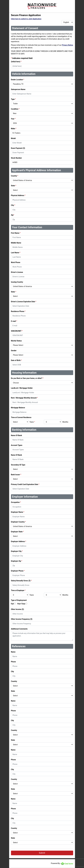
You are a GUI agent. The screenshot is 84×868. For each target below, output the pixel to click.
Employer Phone (18, 571)
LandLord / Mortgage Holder (22, 388)
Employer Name (18, 512)
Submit (42, 853)
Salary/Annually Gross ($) (21, 581)
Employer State (17, 532)
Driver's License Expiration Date (24, 302)
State (14, 186)
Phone (13, 662)
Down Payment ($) (18, 148)
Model (13, 138)
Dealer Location (18, 80)
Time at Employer (18, 590)
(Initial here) (16, 62)
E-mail (14, 321)
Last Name (16, 253)
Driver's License (17, 272)
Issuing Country (17, 282)
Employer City (17, 551)
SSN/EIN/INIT (17, 331)
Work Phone (16, 262)
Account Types (17, 445)
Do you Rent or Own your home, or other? (27, 378)
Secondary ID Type (18, 465)
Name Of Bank (16, 435)
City (13, 205)
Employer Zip (17, 561)
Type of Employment (19, 600)
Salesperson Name (18, 89)
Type (13, 99)
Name (13, 652)
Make (14, 129)
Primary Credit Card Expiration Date (25, 484)
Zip (13, 215)
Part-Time (21, 604)
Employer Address (19, 541)
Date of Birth (16, 360)
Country (15, 176)
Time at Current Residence (21, 417)
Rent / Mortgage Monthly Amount (24, 398)
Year (13, 119)
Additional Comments (19, 629)
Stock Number (16, 158)
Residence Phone (18, 311)
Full (12, 604)
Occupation (16, 502)
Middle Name (16, 243)
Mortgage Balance (18, 408)
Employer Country (18, 522)
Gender (14, 351)
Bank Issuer (16, 475)
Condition (15, 109)
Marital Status (16, 341)
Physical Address (18, 195)
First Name (16, 233)
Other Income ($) (17, 609)
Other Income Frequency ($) (22, 619)
